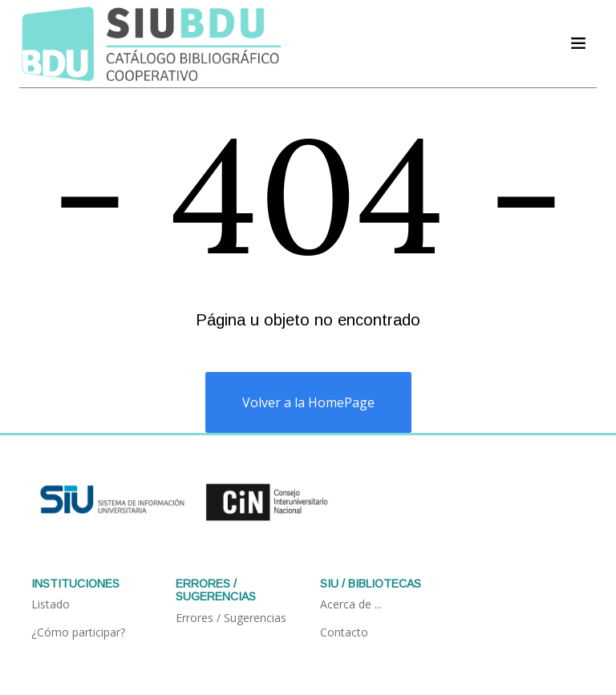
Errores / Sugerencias (231, 618)
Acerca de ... (351, 604)
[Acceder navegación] (578, 43)
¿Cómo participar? (78, 632)
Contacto (344, 632)
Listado (51, 604)
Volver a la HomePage (308, 402)
